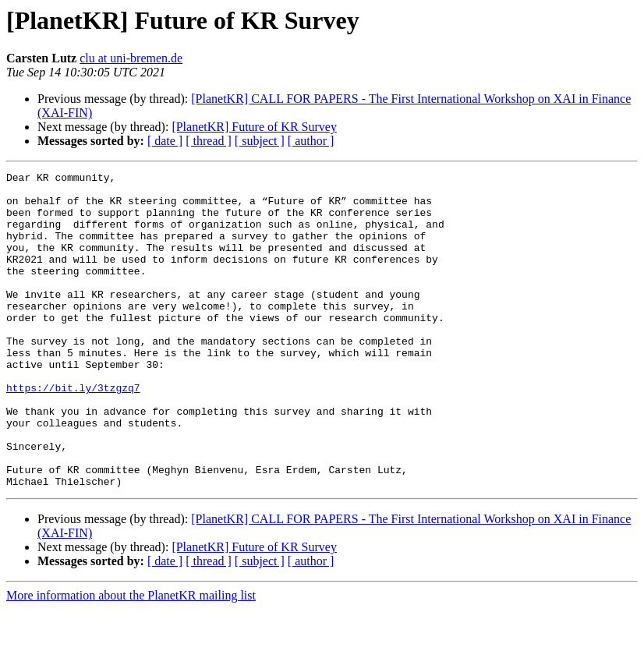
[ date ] (165, 141)
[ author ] (311, 141)
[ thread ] (209, 141)
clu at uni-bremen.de (131, 58)
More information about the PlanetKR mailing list (131, 658)
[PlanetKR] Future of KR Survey (254, 127)
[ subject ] (260, 141)
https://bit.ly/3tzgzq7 (73, 432)
